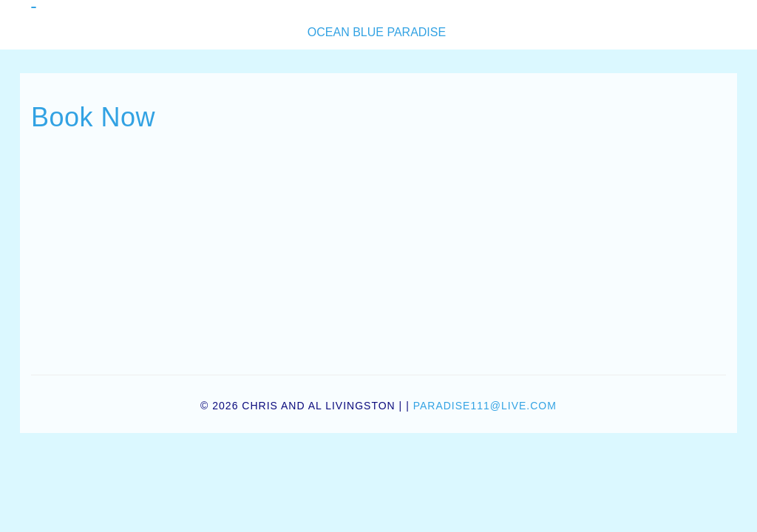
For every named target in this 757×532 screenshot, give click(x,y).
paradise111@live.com (485, 406)
